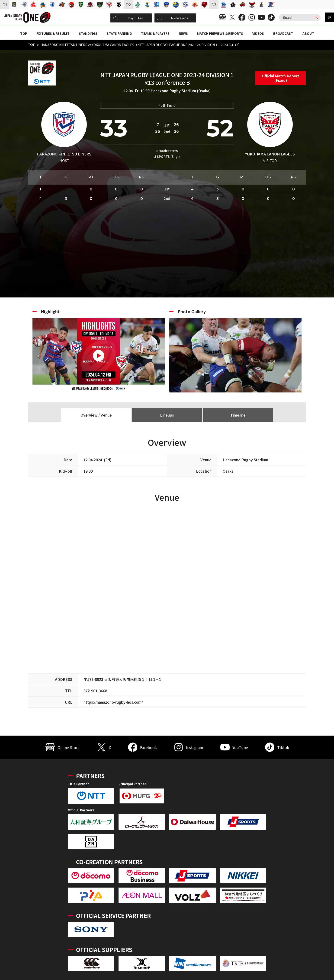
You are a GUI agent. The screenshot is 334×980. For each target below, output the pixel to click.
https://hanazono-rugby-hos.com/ (113, 702)
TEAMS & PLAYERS (155, 33)
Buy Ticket (128, 18)
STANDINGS (88, 33)
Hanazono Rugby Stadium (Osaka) (181, 91)
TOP (24, 33)
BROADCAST (283, 33)
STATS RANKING (119, 33)
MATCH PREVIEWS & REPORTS (220, 33)
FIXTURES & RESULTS (53, 33)
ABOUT (308, 33)
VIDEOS (258, 33)
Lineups (167, 415)
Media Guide (173, 18)
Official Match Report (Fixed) (281, 78)
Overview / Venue (96, 415)
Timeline (238, 415)
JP (329, 17)
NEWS (183, 33)
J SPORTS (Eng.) (167, 156)
